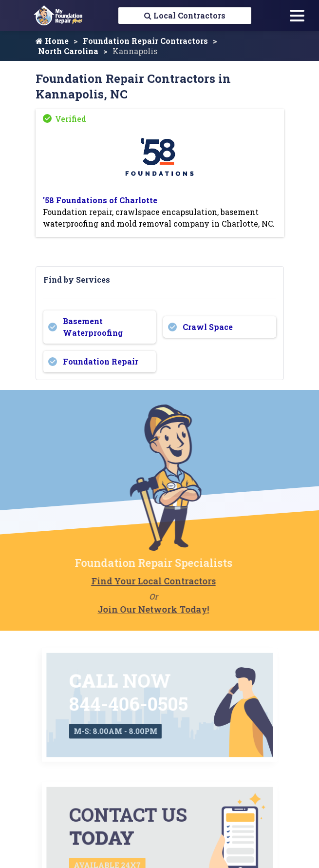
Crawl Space (208, 327)
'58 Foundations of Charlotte (100, 201)
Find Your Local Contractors (129, 581)
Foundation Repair (101, 362)
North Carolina (68, 51)
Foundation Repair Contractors (145, 41)
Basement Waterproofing (93, 327)
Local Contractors (185, 15)
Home (52, 41)
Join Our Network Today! (129, 610)
